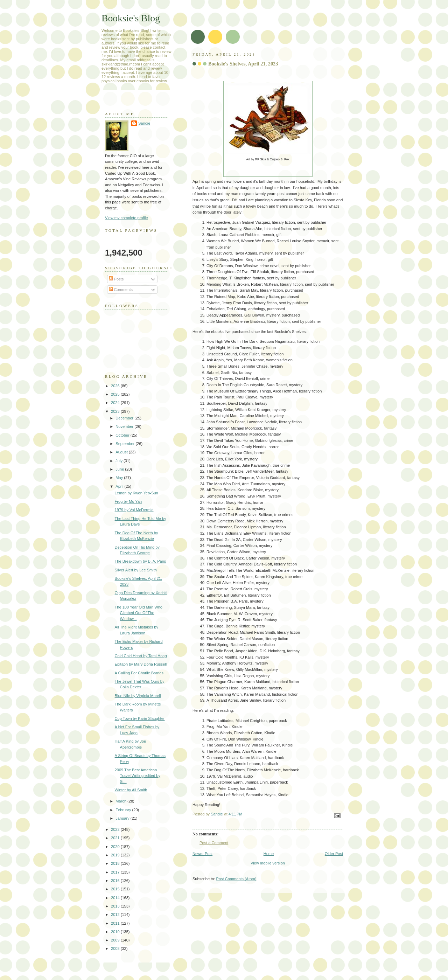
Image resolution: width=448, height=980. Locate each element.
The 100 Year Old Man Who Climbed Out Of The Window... (139, 613)
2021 (116, 838)
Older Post (334, 854)
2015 (116, 889)
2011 (116, 923)
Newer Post (202, 854)
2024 (116, 403)
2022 (116, 829)
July (120, 461)
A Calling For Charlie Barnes (139, 673)
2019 (116, 855)
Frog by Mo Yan (128, 501)
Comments (121, 290)
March (121, 801)
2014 (116, 898)
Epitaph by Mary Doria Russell (141, 664)
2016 (116, 881)
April (120, 486)
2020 (116, 847)
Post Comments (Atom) (236, 879)
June (120, 469)
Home (269, 854)
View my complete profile (127, 218)
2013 (116, 906)
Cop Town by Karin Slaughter (140, 718)
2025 (116, 394)
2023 (116, 411)
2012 (116, 915)
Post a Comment (214, 843)
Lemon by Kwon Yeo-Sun (136, 493)
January (123, 818)
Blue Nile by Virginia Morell (138, 696)
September (125, 444)
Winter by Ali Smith (131, 790)
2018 (116, 863)
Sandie (144, 123)
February (124, 810)
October (123, 435)
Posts (116, 279)
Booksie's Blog (131, 18)
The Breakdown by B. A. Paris (141, 561)
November (125, 426)
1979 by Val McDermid (134, 510)
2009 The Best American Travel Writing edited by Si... (138, 776)
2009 (116, 940)
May (120, 478)
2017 (116, 872)
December (125, 418)
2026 (116, 386)
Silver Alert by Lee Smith (136, 570)
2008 (116, 948)
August (122, 452)
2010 (116, 932)
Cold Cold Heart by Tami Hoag (141, 656)
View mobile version (268, 863)
